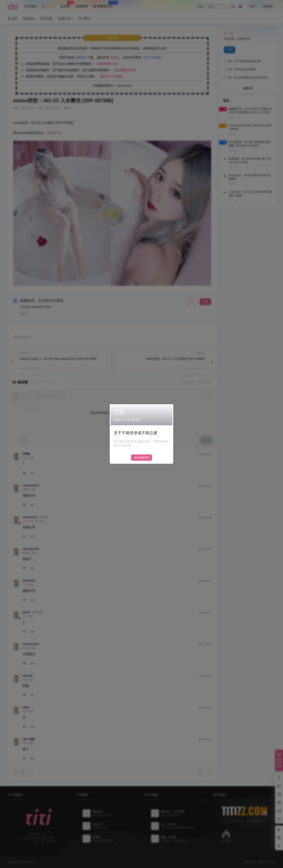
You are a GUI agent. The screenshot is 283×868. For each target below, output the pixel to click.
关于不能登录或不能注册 (136, 433)
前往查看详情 (141, 458)
